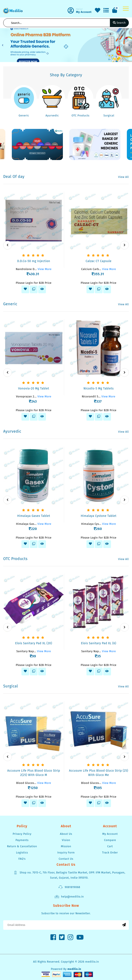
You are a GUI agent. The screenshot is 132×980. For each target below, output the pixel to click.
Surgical (109, 115)
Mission (66, 846)
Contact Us (66, 859)
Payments (22, 840)
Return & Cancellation (22, 846)
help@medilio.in (69, 897)
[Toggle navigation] (126, 9)
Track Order (110, 853)
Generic (24, 115)
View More (45, 269)
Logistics (22, 853)
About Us (66, 834)
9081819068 (69, 887)
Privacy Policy (22, 834)
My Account (110, 834)
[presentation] (8, 245)
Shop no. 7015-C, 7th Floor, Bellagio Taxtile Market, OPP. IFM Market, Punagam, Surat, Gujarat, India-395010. (69, 875)
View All (123, 177)
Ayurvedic (52, 115)
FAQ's (22, 859)
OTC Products (80, 115)
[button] (3, 45)
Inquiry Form (66, 853)
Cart (110, 846)
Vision (66, 840)
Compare (110, 840)
